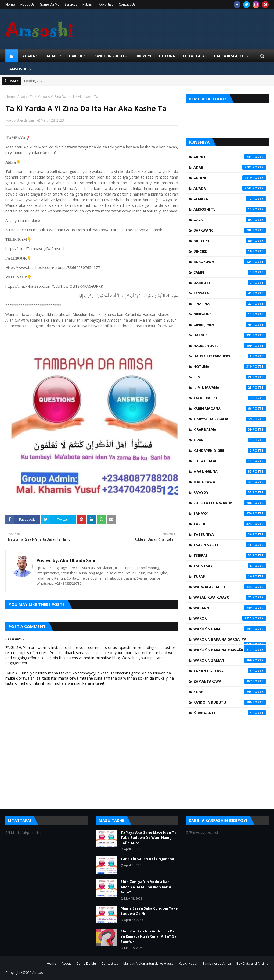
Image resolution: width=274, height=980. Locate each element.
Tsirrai (230, 555)
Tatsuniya (230, 534)
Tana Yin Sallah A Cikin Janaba (147, 859)
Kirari (230, 440)
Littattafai (230, 461)
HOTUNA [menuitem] (167, 56)
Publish (88, 4)
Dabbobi (230, 283)
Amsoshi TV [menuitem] (20, 69)
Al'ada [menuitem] (29, 56)
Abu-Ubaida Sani (22, 120)
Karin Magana (230, 409)
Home (10, 4)
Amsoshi (39, 973)
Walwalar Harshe (230, 587)
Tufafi (230, 576)
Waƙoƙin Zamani (230, 660)
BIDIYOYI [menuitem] (143, 56)
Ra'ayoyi (230, 492)
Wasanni (230, 608)
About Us (27, 4)
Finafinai (230, 304)
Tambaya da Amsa (217, 963)
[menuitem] (12, 56)
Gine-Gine (230, 314)
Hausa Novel (230, 346)
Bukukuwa (230, 262)
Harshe (230, 335)
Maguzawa (230, 482)
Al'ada (22, 97)
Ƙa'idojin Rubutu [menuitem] (111, 56)
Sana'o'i (230, 513)
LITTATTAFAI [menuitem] (194, 56)
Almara (230, 199)
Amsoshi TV (230, 209)
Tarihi (230, 524)
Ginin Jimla (230, 325)
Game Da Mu (50, 4)
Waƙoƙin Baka (230, 629)
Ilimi (230, 377)
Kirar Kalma (230, 429)
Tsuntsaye (230, 566)
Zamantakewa (230, 681)
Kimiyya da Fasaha (230, 419)
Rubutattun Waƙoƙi (230, 503)
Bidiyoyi (230, 241)
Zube (230, 692)
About (66, 963)
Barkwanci (230, 230)
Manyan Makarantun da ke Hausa (148, 963)
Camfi (230, 272)
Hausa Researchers (230, 356)
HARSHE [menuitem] (76, 56)
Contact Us (127, 4)
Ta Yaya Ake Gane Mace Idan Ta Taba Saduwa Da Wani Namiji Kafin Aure (149, 838)
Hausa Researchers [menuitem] (232, 56)
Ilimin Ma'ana (230, 388)
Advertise (106, 4)
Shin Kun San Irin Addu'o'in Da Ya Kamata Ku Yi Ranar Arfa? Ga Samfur (149, 936)
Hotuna (230, 367)
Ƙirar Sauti (230, 713)
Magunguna (230, 471)
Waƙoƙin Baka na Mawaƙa (230, 650)
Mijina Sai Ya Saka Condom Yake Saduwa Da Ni (149, 911)
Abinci (230, 157)
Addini (230, 178)
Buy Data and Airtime (253, 963)
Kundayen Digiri (230, 450)
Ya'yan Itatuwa (230, 671)
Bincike (230, 251)
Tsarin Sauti (230, 545)
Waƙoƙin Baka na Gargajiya (230, 641)
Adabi (230, 167)
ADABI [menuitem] (52, 56)
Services (71, 4)
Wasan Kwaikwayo (230, 597)
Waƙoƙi (230, 618)
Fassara (230, 293)
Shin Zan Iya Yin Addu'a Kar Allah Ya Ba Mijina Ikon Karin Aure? (146, 887)
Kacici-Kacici (230, 398)
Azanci (230, 220)
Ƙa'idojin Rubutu (230, 702)
